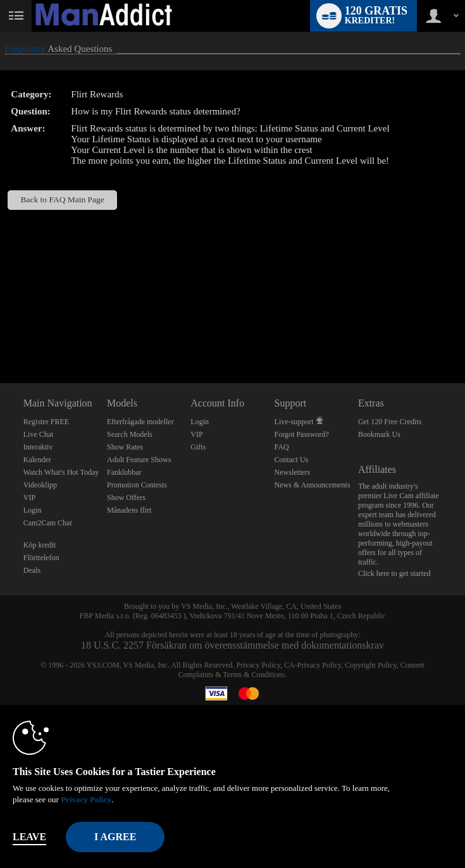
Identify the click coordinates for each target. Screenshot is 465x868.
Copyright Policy (371, 665)
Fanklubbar (124, 472)
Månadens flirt (129, 510)
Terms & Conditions (254, 675)
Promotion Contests (137, 485)
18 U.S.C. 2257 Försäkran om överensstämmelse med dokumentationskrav (232, 645)
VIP (29, 498)
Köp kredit (40, 545)
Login (33, 510)
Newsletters (293, 472)
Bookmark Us (379, 434)
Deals (32, 570)
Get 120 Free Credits (390, 422)
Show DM (0, 336)
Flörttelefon (41, 558)
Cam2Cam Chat (48, 523)
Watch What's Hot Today (61, 472)
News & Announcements (313, 485)
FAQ (282, 447)
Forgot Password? (302, 434)
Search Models (130, 434)
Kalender (37, 460)
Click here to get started (394, 573)
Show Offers (126, 498)
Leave (29, 837)
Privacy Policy (259, 665)
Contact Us (292, 460)
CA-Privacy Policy (313, 665)
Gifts (198, 447)
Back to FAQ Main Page (63, 199)
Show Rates (125, 447)
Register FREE (46, 422)
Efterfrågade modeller (140, 422)
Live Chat (39, 434)
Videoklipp (40, 485)
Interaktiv (38, 447)
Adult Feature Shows (139, 460)
